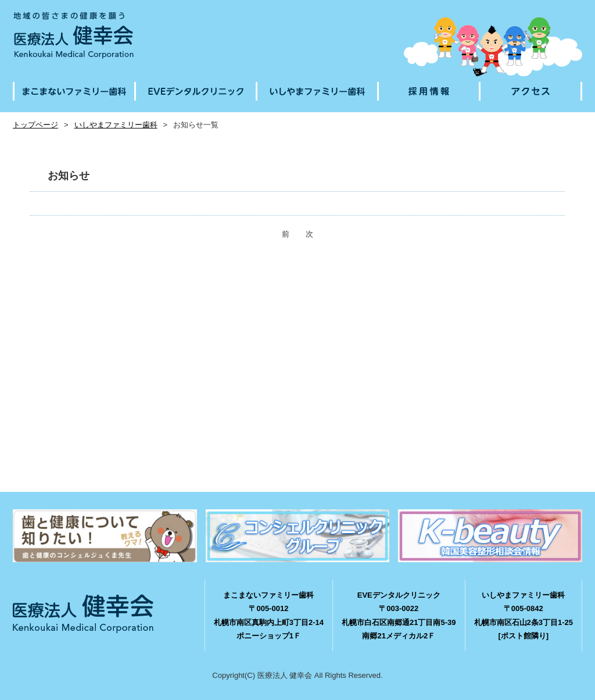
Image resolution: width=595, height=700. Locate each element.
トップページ (35, 125)
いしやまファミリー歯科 (116, 125)
